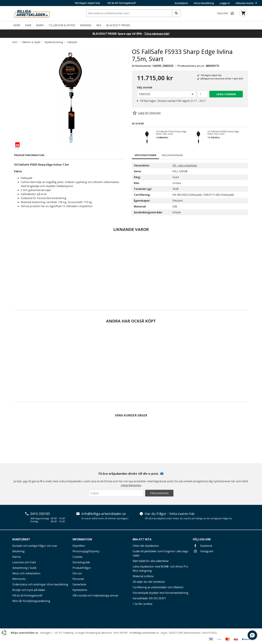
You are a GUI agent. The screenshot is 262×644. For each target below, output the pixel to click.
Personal (78, 579)
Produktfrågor (82, 568)
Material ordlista (143, 576)
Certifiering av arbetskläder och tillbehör (158, 587)
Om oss (77, 573)
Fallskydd (72, 42)
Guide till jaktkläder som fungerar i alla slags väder (160, 553)
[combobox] (133, 13)
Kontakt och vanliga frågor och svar (35, 546)
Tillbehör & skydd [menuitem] (62, 25)
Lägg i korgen (226, 94)
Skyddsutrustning (54, 42)
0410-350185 (40, 514)
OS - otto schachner (185, 165)
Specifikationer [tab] (145, 155)
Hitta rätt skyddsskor (146, 546)
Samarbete (79, 584)
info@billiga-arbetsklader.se (104, 514)
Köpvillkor (79, 546)
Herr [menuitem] (17, 25)
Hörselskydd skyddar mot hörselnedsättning (160, 593)
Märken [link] (86, 25)
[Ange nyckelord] (176, 13)
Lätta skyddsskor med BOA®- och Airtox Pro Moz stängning (160, 569)
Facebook (203, 546)
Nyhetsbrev (80, 590)
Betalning (18, 551)
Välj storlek (145, 87)
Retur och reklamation (26, 573)
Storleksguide (81, 562)
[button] (252, 635)
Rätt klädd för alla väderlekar (151, 561)
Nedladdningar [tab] (172, 155)
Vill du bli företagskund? (122, 3)
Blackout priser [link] (118, 25)
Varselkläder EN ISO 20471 (149, 598)
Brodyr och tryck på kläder (29, 590)
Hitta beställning (204, 3)
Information (82, 539)
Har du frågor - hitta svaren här (170, 514)
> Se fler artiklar (143, 604)
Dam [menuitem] (28, 25)
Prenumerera (159, 493)
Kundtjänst (181, 3)
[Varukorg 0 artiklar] (243, 13)
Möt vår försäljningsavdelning (31, 601)
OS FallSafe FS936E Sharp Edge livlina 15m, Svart (223, 133)
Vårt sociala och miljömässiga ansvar (95, 595)
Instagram (203, 551)
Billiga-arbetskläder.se (24, 633)
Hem (15, 42)
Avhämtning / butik (24, 568)
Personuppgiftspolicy (86, 551)
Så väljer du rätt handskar (149, 582)
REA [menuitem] (99, 25)
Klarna (16, 557)
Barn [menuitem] (40, 25)
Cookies (78, 557)
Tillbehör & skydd (31, 42)
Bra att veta (142, 539)
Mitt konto (19, 579)
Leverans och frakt (24, 562)
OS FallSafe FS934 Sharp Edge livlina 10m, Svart (171, 133)
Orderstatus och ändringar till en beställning (40, 584)
